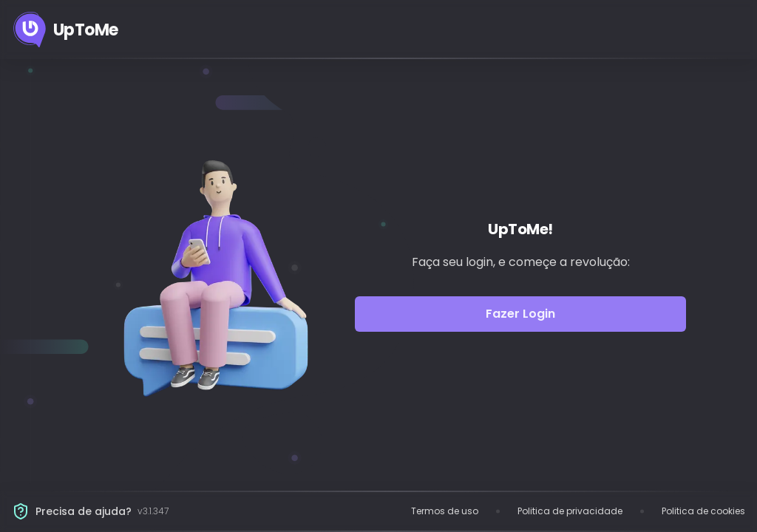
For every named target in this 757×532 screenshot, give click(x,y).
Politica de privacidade (570, 511)
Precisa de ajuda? (84, 511)
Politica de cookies (703, 511)
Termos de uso (445, 511)
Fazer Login (520, 314)
